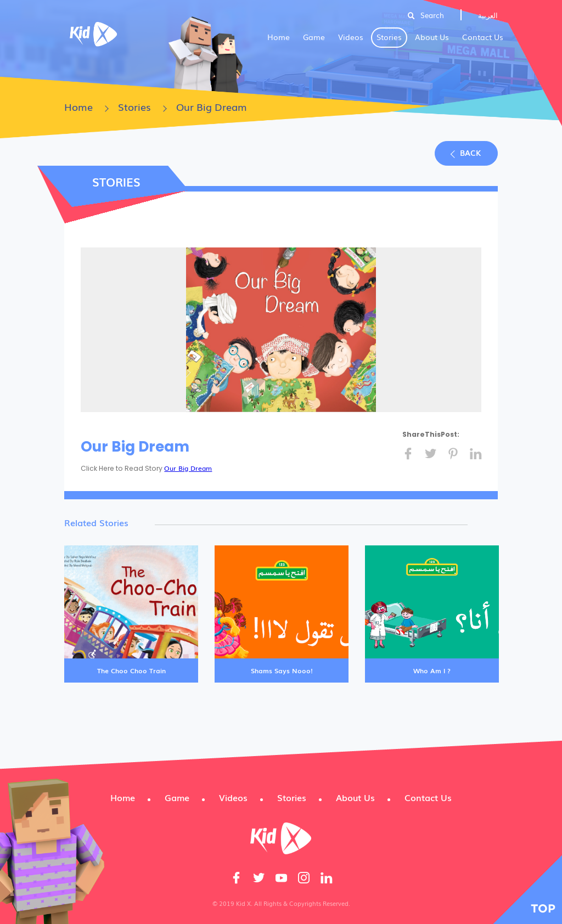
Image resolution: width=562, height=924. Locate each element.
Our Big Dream (188, 468)
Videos (351, 37)
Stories (389, 37)
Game (314, 37)
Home (279, 37)
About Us (432, 37)
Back (470, 153)
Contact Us (483, 37)
